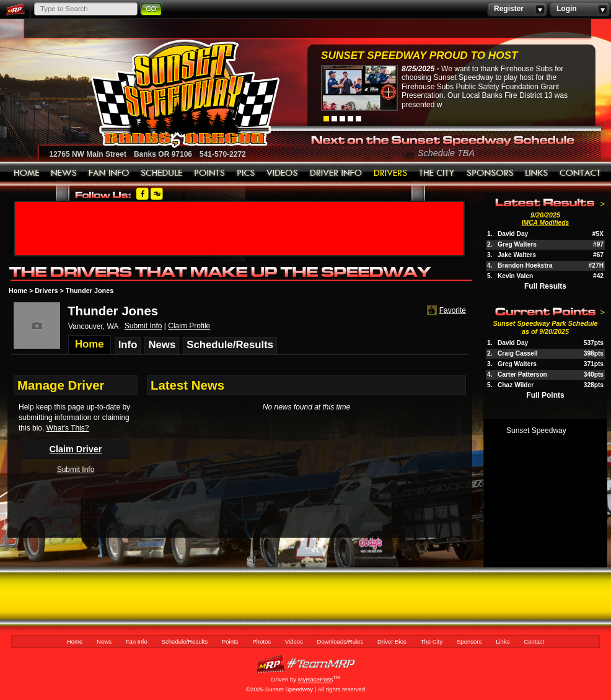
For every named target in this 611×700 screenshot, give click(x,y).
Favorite (445, 311)
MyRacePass (305, 664)
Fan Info (109, 173)
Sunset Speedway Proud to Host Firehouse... (419, 57)
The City (437, 173)
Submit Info (143, 326)
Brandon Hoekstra (525, 265)
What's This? (68, 428)
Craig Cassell (518, 353)
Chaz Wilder (516, 385)
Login (580, 9)
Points (210, 173)
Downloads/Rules (336, 173)
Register (517, 9)
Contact (581, 173)
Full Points (545, 395)
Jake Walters (517, 255)
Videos (283, 173)
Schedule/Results (162, 173)
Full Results (545, 286)
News (64, 173)
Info (128, 345)
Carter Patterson (522, 374)
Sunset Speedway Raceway (154, 94)
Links (537, 173)
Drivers (46, 291)
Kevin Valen (515, 276)
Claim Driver (76, 449)
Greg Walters (517, 244)
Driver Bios (391, 173)
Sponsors (490, 173)
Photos (246, 173)
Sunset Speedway (536, 431)
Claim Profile (189, 326)
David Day (513, 234)
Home (27, 173)
